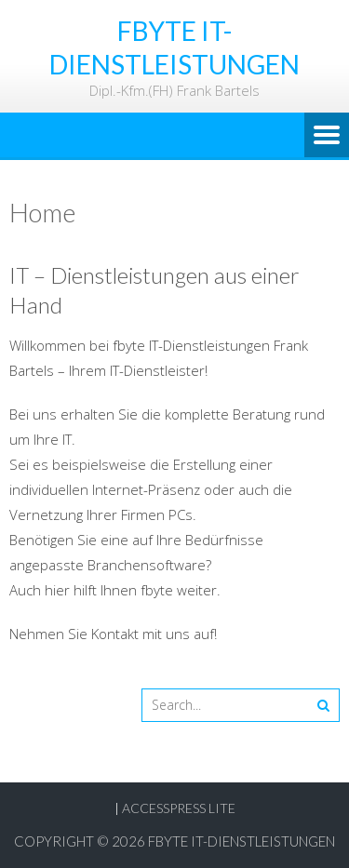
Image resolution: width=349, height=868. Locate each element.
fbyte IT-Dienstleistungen (242, 841)
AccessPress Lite (179, 808)
